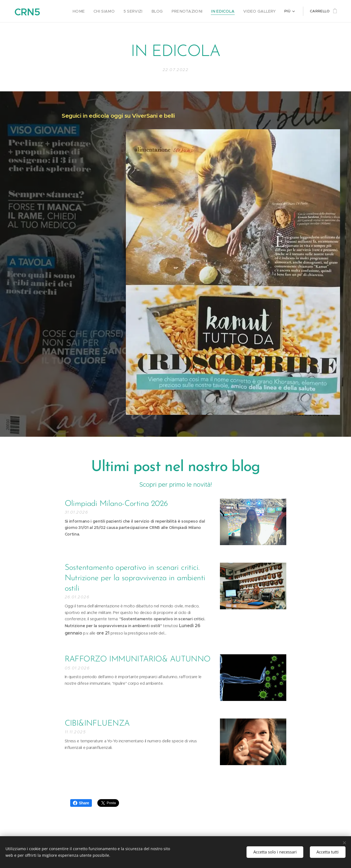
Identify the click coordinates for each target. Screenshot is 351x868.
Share (81, 803)
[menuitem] (91, 11)
